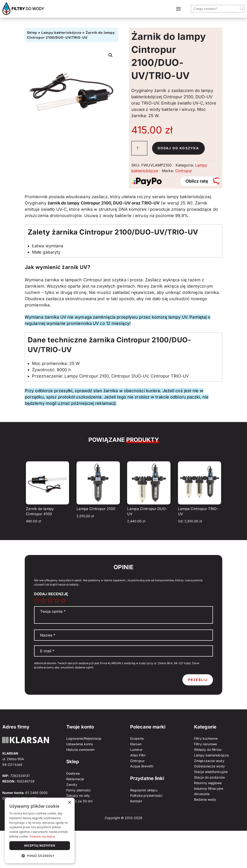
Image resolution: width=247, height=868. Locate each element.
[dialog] (40, 831)
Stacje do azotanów (209, 777)
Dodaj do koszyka (179, 148)
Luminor (136, 750)
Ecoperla (137, 738)
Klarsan (136, 744)
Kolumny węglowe (208, 783)
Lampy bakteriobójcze (61, 32)
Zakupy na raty (78, 795)
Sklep (32, 32)
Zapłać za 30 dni (79, 801)
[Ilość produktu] (139, 148)
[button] (111, 55)
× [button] (69, 803)
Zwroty (72, 785)
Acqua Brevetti (142, 766)
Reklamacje (75, 779)
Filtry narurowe (206, 744)
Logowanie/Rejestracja (84, 738)
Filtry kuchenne (206, 738)
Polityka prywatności (146, 795)
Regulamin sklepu (144, 790)
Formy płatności (78, 790)
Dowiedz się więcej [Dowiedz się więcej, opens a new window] (42, 836)
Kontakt (136, 801)
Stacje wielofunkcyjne (211, 772)
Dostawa (73, 773)
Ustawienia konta (80, 744)
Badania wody (205, 799)
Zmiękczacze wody (209, 761)
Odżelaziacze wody (209, 766)
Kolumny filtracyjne (209, 788)
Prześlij (198, 680)
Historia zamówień (80, 750)
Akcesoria (202, 794)
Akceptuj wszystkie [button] (40, 846)
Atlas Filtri (138, 755)
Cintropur (184, 171)
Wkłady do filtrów (208, 750)
